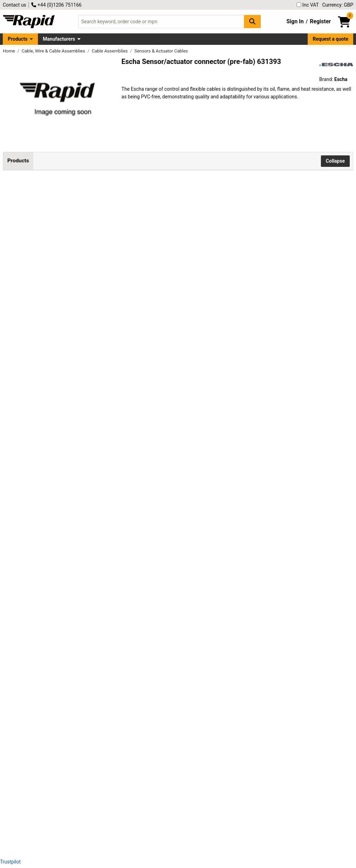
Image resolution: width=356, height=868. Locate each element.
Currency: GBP (338, 5)
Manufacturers (59, 39)
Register (320, 21)
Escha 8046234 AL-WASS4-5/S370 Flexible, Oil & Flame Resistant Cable (88, 463)
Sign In (295, 21)
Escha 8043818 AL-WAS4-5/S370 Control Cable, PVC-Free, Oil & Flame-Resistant (88, 213)
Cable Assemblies (110, 51)
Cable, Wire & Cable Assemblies (54, 51)
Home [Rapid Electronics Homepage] (9, 51)
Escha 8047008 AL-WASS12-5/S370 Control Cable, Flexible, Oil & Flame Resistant (91, 783)
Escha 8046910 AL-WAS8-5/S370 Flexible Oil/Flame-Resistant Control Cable (87, 658)
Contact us (14, 5)
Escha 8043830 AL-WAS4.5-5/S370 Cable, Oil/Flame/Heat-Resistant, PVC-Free (92, 338)
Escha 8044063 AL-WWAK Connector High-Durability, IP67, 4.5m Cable (87, 400)
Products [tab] (18, 161)
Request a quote (331, 39)
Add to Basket (187, 217)
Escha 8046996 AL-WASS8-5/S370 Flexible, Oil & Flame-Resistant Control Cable (89, 721)
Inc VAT (308, 5)
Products (18, 39)
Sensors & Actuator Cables (161, 51)
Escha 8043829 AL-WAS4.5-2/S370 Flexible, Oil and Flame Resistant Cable (91, 275)
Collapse (335, 161)
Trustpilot (10, 862)
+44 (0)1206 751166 (56, 5)
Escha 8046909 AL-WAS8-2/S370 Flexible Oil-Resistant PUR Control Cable (90, 596)
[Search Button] (252, 21)
